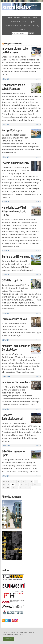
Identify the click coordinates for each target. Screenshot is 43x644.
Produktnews (15, 22)
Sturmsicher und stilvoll (14, 319)
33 (26, 484)
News (10, 18)
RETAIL (24, 22)
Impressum (23, 29)
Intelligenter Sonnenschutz (16, 382)
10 (19, 481)
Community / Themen (30, 18)
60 (8, 488)
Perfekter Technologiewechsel (12, 417)
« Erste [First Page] (6, 481)
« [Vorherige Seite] (12, 481)
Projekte (17, 18)
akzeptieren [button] (9, 639)
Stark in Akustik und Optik (15, 163)
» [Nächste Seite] (20, 488)
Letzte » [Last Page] (26, 488)
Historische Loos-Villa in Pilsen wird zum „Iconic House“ (14, 211)
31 (17, 484)
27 (36, 481)
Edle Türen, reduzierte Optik (13, 453)
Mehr (38, 79)
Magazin (32, 22)
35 (35, 484)
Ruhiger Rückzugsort (13, 130)
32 (22, 484)
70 (13, 488)
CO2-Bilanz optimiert (13, 280)
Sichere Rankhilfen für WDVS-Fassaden (13, 87)
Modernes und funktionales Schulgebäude (16, 348)
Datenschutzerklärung (31, 25)
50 (4, 488)
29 (8, 484)
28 (4, 484)
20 (23, 481)
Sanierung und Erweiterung (16, 257)
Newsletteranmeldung (14, 25)
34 (31, 484)
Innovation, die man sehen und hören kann (15, 50)
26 (31, 481)
